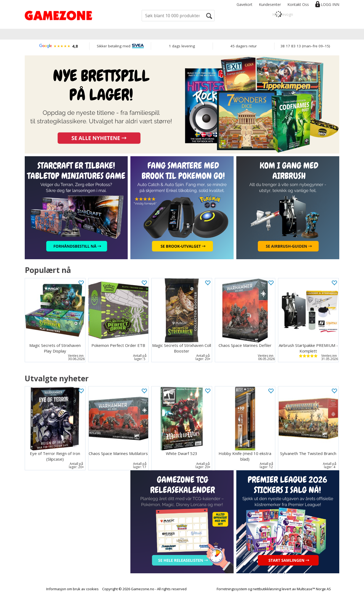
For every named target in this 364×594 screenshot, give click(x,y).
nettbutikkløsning (267, 589)
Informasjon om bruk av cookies (72, 589)
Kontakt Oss (298, 4)
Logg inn (330, 4)
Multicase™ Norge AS (314, 589)
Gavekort (245, 4)
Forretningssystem (232, 589)
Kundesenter (270, 4)
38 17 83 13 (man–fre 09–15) (305, 46)
